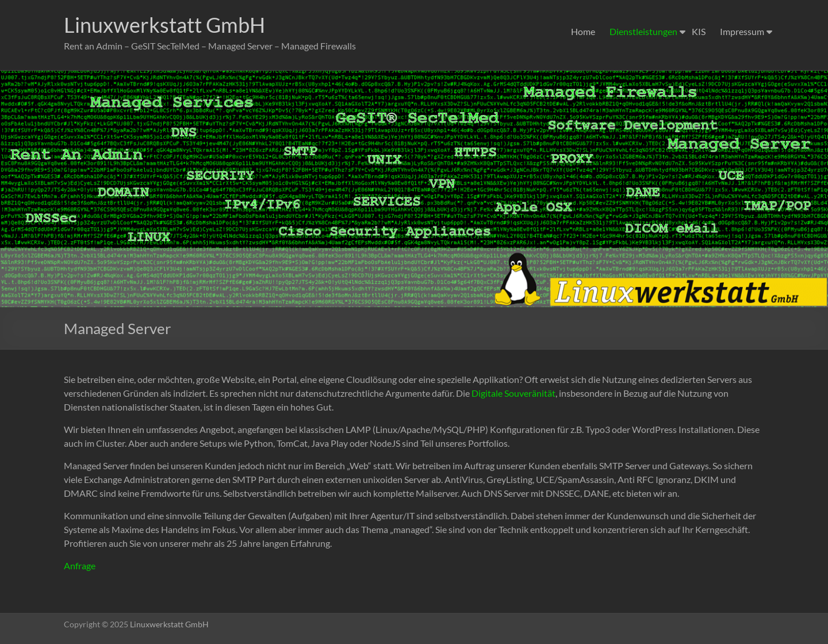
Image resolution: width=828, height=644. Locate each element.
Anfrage (80, 566)
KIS (699, 31)
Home (583, 31)
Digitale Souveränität (513, 393)
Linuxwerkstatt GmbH (164, 25)
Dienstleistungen (643, 31)
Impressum (742, 31)
